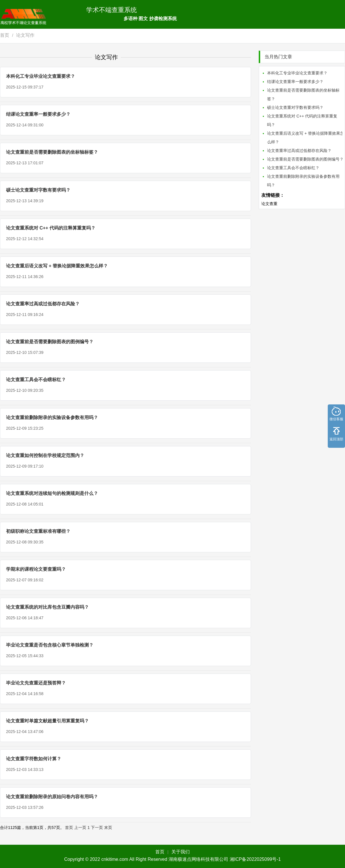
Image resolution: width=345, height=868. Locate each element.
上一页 (80, 828)
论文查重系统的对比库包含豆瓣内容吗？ (47, 607)
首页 (5, 35)
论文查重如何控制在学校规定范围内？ (45, 455)
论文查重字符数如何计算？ (34, 759)
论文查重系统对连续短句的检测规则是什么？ (52, 493)
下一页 (97, 828)
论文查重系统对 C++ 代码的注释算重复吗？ (51, 228)
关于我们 (181, 852)
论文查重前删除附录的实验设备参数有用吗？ (52, 417)
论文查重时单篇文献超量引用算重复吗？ (47, 721)
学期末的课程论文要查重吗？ (36, 569)
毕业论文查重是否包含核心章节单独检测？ (50, 645)
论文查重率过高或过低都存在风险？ (43, 304)
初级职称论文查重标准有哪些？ (38, 531)
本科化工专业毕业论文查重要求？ (41, 76)
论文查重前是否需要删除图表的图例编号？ (50, 342)
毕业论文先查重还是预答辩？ (36, 683)
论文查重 (269, 204)
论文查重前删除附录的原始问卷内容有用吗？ (52, 797)
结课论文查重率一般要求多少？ (38, 114)
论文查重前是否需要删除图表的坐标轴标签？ (52, 152)
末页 (108, 828)
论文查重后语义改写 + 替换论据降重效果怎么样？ (57, 266)
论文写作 (25, 35)
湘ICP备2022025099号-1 (255, 859)
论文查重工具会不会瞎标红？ (36, 380)
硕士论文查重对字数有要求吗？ (38, 190)
